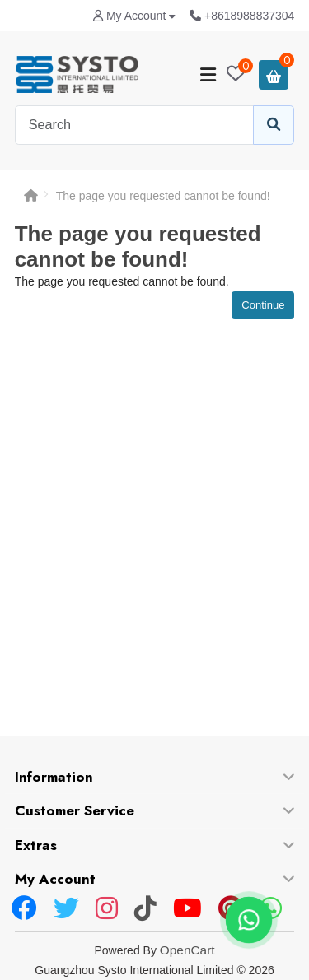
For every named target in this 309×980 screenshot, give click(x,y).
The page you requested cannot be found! (163, 196)
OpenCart (187, 950)
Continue (263, 305)
